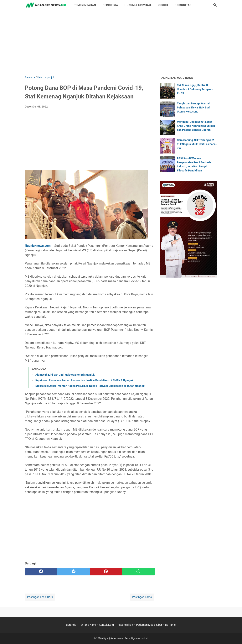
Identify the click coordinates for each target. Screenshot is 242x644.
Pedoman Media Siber (149, 625)
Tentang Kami (88, 625)
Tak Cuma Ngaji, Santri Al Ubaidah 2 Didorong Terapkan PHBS (195, 89)
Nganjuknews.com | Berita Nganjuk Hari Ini (126, 638)
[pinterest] (106, 572)
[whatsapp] (139, 572)
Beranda (71, 625)
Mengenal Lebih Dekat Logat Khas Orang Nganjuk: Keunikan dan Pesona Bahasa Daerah (196, 126)
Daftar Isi (171, 625)
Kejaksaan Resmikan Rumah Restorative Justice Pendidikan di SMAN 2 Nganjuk (84, 380)
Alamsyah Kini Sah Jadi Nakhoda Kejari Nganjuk (65, 375)
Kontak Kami (107, 625)
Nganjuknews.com (38, 246)
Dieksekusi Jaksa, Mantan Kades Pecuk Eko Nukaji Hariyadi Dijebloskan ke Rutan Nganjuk (90, 386)
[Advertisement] (121, 43)
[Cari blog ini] (215, 5)
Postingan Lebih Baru (40, 597)
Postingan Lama (142, 597)
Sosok (163, 5)
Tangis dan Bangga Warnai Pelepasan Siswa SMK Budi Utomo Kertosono (194, 107)
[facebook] (41, 572)
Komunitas (183, 5)
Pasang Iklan (125, 625)
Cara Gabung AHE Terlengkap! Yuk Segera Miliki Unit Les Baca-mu (197, 144)
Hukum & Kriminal (138, 5)
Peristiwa (110, 5)
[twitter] (73, 572)
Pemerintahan (85, 5)
